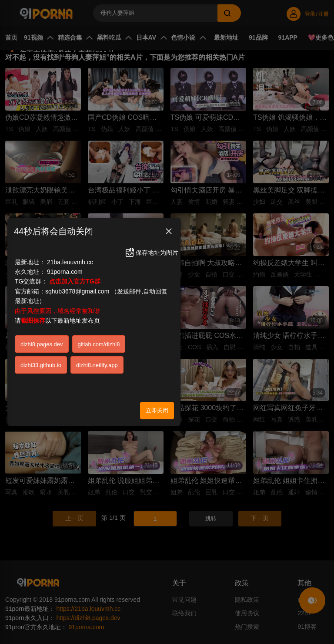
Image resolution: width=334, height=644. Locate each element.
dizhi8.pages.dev (42, 344)
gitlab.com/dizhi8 (99, 344)
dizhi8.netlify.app (97, 365)
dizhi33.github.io (41, 365)
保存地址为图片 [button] (151, 253)
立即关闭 (157, 410)
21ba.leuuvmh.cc (70, 262)
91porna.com (65, 272)
